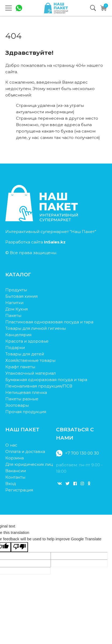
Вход (11, 484)
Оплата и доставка (25, 451)
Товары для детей (25, 354)
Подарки (15, 348)
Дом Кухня (17, 309)
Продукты (16, 290)
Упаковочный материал (31, 373)
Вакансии (16, 471)
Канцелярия (18, 335)
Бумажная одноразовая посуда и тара (46, 380)
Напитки (14, 303)
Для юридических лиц (29, 464)
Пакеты (13, 315)
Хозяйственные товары (30, 360)
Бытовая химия (21, 296)
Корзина (15, 458)
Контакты (15, 477)
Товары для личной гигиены (36, 328)
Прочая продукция (26, 412)
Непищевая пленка (26, 392)
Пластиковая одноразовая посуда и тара (49, 322)
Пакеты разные (22, 399)
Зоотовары (17, 405)
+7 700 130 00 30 (77, 453)
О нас (11, 445)
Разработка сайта (35, 242)
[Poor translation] (19, 547)
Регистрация (19, 490)
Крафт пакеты (20, 367)
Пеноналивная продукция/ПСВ (39, 386)
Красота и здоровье (27, 341)
